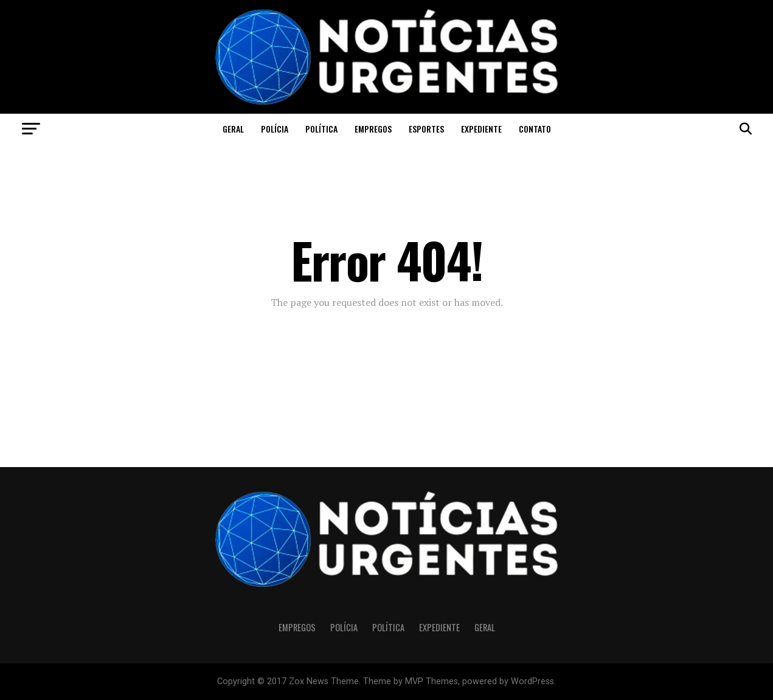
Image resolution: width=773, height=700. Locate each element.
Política (321, 129)
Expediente (481, 129)
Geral (233, 129)
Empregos (373, 129)
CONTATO (535, 129)
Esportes (426, 129)
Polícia (275, 129)
